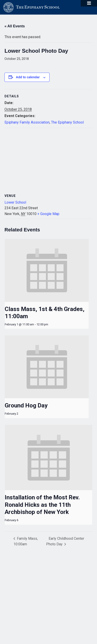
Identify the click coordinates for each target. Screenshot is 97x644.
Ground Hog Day (26, 405)
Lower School (15, 202)
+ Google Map (48, 214)
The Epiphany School (67, 122)
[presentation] (47, 270)
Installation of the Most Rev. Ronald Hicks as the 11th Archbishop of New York (42, 505)
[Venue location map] (48, 160)
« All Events (15, 26)
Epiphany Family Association (27, 122)
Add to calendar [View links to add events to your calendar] (28, 77)
